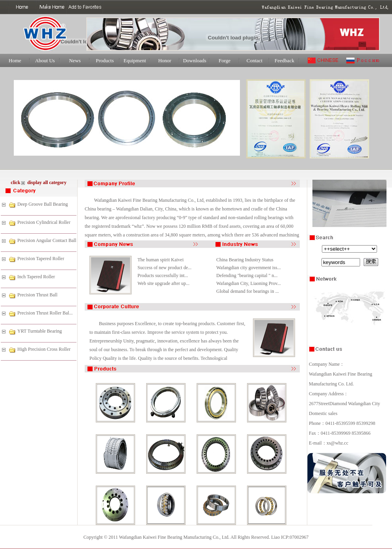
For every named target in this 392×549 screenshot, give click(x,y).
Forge (225, 60)
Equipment (135, 60)
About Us (45, 60)
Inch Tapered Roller (36, 277)
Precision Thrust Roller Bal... (45, 313)
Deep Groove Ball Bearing (43, 204)
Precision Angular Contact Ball (47, 240)
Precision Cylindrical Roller (44, 222)
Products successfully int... (163, 275)
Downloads (194, 60)
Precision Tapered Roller (41, 259)
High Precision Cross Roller (44, 349)
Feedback (284, 60)
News (75, 60)
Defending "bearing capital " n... (247, 275)
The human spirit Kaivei (161, 260)
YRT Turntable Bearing (40, 331)
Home (15, 60)
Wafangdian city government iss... (249, 268)
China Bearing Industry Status (245, 260)
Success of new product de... (164, 268)
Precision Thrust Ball (37, 295)
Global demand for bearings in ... (248, 291)
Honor (164, 60)
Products (105, 60)
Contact (255, 60)
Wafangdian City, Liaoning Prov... (249, 283)
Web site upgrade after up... (163, 283)
